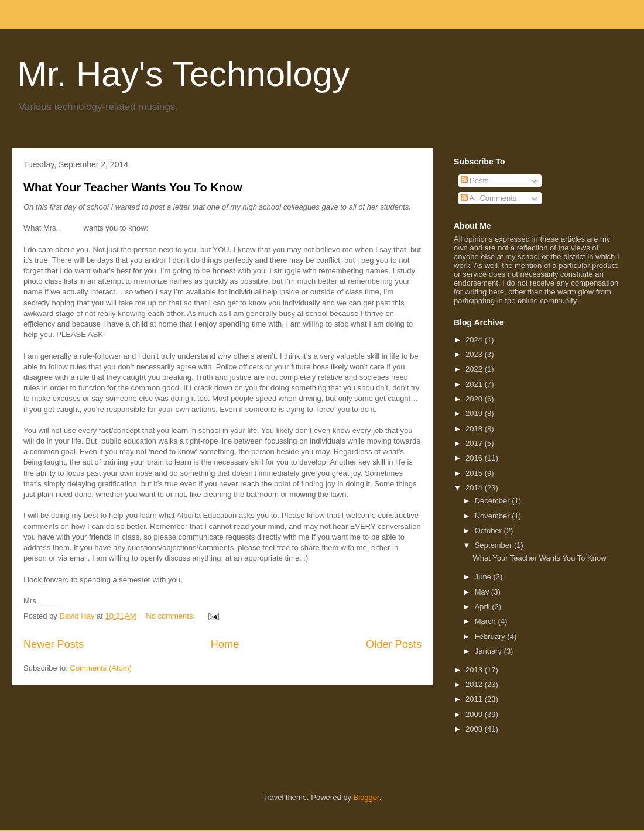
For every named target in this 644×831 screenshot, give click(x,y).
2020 (475, 399)
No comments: (171, 616)
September (494, 545)
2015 (475, 473)
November (494, 516)
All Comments (489, 198)
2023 (475, 354)
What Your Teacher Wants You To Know (133, 187)
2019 (475, 413)
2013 (475, 670)
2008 (475, 729)
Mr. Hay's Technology (184, 74)
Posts (475, 181)
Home (225, 644)
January (489, 651)
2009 (475, 714)
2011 (475, 699)
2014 (475, 488)
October (489, 530)
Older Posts (394, 644)
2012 (475, 684)
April (484, 607)
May (483, 592)
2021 (475, 384)
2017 (475, 443)
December (494, 501)
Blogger (366, 797)
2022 (475, 369)
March (487, 621)
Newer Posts (54, 644)
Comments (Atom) (101, 668)
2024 (475, 340)
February (491, 636)
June (484, 577)
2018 (475, 429)
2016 (475, 458)
